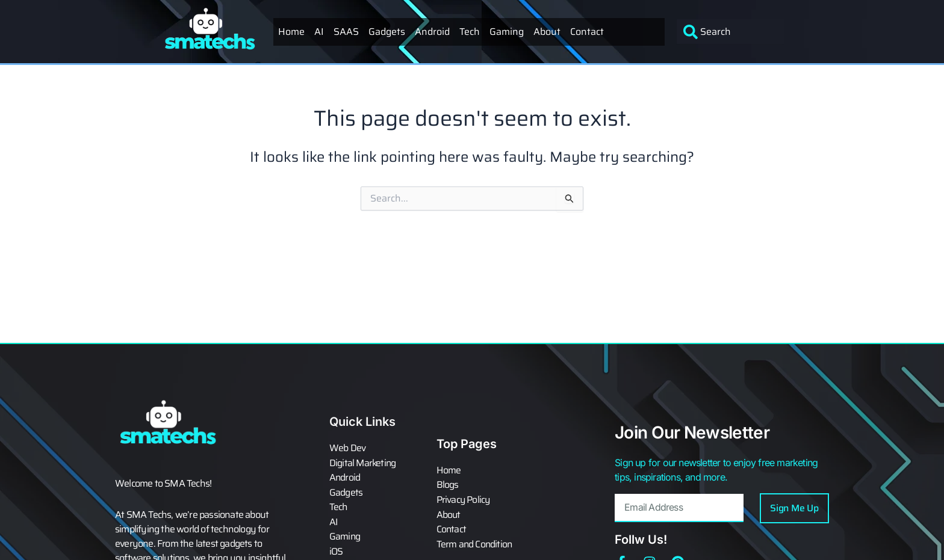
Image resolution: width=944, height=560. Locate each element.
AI (319, 32)
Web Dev (347, 449)
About (547, 32)
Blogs (448, 485)
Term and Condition (475, 543)
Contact (587, 32)
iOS (336, 550)
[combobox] (731, 32)
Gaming (507, 32)
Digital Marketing (363, 464)
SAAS (346, 32)
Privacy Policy (464, 500)
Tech (470, 32)
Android (432, 32)
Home (291, 32)
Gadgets (387, 32)
